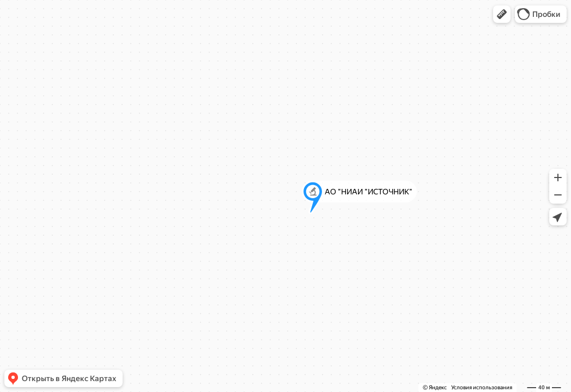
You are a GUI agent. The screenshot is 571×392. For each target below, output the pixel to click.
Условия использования (482, 387)
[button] (502, 14)
